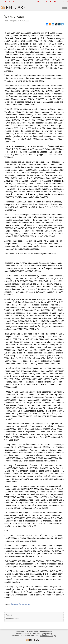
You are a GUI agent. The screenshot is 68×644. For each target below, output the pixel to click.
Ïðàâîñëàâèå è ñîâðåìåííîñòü (21, 604)
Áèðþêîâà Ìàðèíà (13, 618)
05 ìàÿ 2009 (24, 21)
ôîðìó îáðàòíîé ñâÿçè (48, 636)
